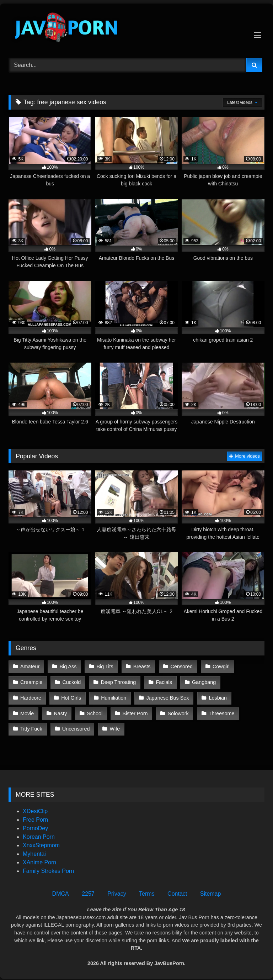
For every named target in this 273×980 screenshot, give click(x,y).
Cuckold (71, 681)
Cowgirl (220, 666)
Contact (177, 891)
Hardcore (245, 681)
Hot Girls (30, 697)
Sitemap (211, 891)
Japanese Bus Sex (126, 697)
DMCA (61, 891)
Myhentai (34, 851)
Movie (211, 697)
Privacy (117, 891)
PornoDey (35, 825)
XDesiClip (35, 808)
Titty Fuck (198, 712)
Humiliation (72, 697)
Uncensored (242, 712)
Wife (25, 727)
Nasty (244, 697)
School (28, 712)
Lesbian (176, 697)
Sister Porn (68, 712)
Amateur (30, 666)
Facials (163, 681)
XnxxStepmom (41, 842)
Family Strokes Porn (48, 868)
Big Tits (104, 666)
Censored (180, 666)
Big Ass (68, 666)
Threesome (154, 712)
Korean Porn (39, 834)
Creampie (31, 681)
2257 (88, 891)
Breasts (141, 666)
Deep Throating (118, 681)
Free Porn (35, 817)
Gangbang (203, 681)
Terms (147, 891)
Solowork (111, 712)
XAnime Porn (39, 860)
